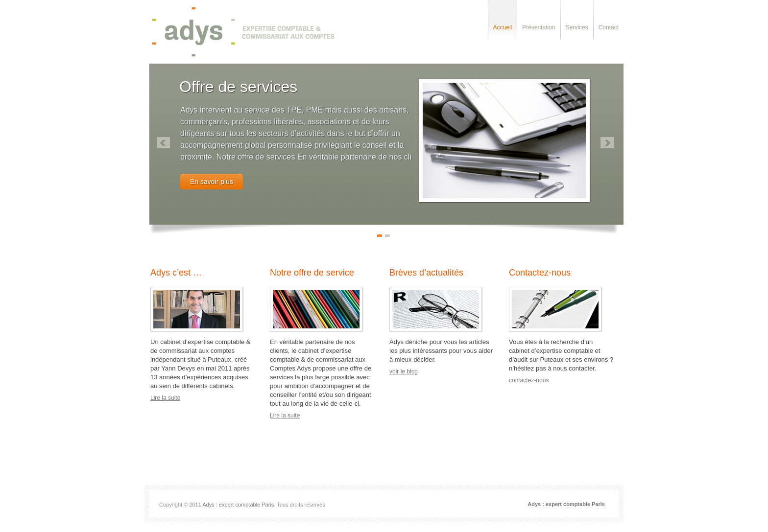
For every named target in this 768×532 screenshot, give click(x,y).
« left (163, 143)
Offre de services (238, 87)
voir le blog (404, 371)
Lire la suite (165, 398)
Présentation (539, 27)
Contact (609, 27)
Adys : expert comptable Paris (238, 505)
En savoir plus (212, 182)
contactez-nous (529, 380)
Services (577, 27)
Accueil (503, 27)
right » (607, 143)
